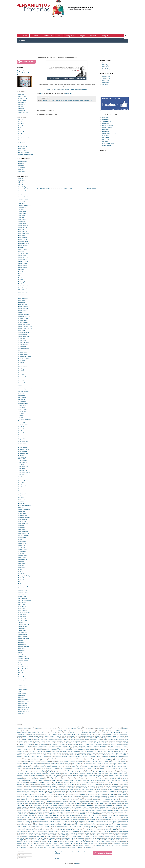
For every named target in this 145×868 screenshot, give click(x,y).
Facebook (49, 90)
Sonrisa (95, 835)
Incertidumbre (116, 786)
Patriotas (37, 812)
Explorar (33, 773)
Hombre (45, 782)
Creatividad (90, 751)
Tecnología (53, 838)
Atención (35, 736)
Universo (87, 842)
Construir (19, 750)
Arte (91, 734)
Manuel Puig (22, 511)
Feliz (68, 775)
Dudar (120, 763)
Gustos (23, 781)
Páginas (46, 823)
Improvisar (85, 786)
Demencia (78, 756)
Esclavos (95, 768)
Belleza (60, 738)
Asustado (19, 736)
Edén (32, 765)
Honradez (83, 783)
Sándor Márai (22, 651)
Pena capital (113, 812)
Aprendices (126, 733)
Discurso (31, 763)
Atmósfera (41, 736)
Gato (125, 777)
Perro (18, 816)
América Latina (31, 733)
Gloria (53, 779)
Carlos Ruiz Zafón (23, 258)
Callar (104, 740)
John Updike (22, 433)
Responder (38, 828)
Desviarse (26, 762)
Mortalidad (50, 803)
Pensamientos (64, 101)
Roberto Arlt (21, 608)
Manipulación (27, 798)
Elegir (69, 765)
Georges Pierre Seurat (108, 126)
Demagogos (71, 757)
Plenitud (28, 817)
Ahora (79, 729)
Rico (109, 828)
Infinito (86, 788)
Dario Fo (21, 284)
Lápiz (42, 796)
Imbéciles (35, 786)
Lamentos (93, 793)
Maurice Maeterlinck (24, 533)
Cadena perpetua (93, 740)
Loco (108, 795)
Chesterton (21, 270)
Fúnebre (116, 777)
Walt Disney (105, 84)
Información (93, 788)
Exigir (94, 772)
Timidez (34, 840)
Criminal (44, 753)
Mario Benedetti (22, 519)
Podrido (83, 817)
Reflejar (109, 825)
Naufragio (97, 805)
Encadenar (124, 765)
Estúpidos (42, 772)
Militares (59, 801)
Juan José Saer (22, 471)
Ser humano (106, 831)
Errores (49, 768)
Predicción (33, 820)
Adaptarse (19, 729)
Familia (125, 773)
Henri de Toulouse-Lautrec (109, 134)
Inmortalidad (37, 789)
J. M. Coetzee (22, 401)
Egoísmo (45, 765)
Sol (91, 101)
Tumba (71, 842)
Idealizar (60, 785)
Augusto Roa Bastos (24, 243)
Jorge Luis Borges (23, 441)
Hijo (112, 781)
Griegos (108, 779)
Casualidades (29, 743)
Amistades (107, 731)
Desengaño (19, 760)
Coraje (116, 750)
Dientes (101, 762)
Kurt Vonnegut (22, 487)
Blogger (77, 863)
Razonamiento (108, 823)
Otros (44, 810)
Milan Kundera (22, 537)
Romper (23, 830)
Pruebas (115, 821)
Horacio (20, 385)
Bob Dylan (21, 122)
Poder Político (70, 817)
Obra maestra (110, 807)
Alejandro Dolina (23, 191)
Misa (81, 801)
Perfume (89, 814)
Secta (126, 830)
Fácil (107, 777)
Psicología (126, 821)
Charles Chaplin (106, 76)
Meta (125, 800)
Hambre (66, 781)
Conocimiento (76, 748)
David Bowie (22, 128)
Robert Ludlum (22, 602)
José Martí (21, 455)
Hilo (120, 781)
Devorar (48, 762)
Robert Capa (105, 65)
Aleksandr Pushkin (23, 197)
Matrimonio (101, 798)
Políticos (104, 817)
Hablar (41, 781)
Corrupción (47, 751)
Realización (27, 825)
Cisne (50, 745)
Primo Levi (21, 582)
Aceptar (93, 727)
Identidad (72, 785)
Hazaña (71, 781)
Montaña (26, 803)
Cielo (127, 743)
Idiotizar (83, 785)
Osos (35, 811)
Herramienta (91, 781)
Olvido (53, 809)
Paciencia (50, 810)
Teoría (98, 838)
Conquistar (85, 748)
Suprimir (113, 836)
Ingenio (106, 788)
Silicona (93, 833)
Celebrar (57, 743)
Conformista (45, 748)
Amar (60, 731)
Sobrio (36, 835)
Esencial (25, 770)
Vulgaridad (34, 847)
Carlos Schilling (22, 260)
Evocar (69, 772)
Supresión (107, 837)
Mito (104, 801)
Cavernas (37, 743)
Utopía (102, 842)
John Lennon (22, 140)
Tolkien (20, 663)
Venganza (61, 843)
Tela (62, 838)
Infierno (80, 788)
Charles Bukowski (23, 264)
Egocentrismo (39, 765)
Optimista (99, 809)
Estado (119, 770)
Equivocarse (28, 768)
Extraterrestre (99, 773)
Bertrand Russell (23, 250)
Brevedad (36, 740)
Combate (125, 745)
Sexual (39, 833)
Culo (112, 753)
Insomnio (77, 789)
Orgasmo (110, 809)
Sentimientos (74, 831)
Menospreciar (58, 800)
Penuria (46, 814)
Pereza (69, 814)
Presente (81, 820)
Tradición (95, 840)
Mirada (70, 801)
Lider (89, 795)
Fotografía (44, 777)
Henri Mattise (105, 130)
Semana (29, 831)
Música (21, 805)
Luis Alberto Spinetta (24, 152)
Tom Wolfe (21, 665)
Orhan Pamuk (22, 552)
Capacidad (83, 741)
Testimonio (118, 838)
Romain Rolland (23, 618)
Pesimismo (72, 816)
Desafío (31, 758)
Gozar (84, 779)
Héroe (49, 785)
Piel (98, 816)
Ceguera (52, 743)
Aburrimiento (55, 727)
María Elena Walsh (23, 531)
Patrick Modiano (23, 560)
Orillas (20, 811)
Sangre (100, 830)
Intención (51, 791)
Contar (32, 750)
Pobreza (51, 817)
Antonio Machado (23, 225)
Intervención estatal (90, 791)
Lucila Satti (21, 507)
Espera (73, 770)
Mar (50, 798)
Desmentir (56, 760)
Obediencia (90, 807)
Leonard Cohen (22, 144)
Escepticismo (81, 768)
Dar (64, 755)
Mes (121, 800)
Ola (43, 809)
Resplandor (31, 828)
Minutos (65, 801)
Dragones (106, 763)
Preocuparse (74, 820)
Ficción (75, 775)
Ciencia (21, 744)
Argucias (49, 735)
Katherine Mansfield (24, 481)
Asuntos (125, 735)
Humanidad (20, 785)
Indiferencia (53, 788)
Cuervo (100, 753)
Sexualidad (45, 833)
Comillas (41, 746)
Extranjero (83, 773)
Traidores (114, 840)
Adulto (38, 729)
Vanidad (19, 843)
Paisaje (62, 810)
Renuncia (92, 826)
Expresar (52, 773)
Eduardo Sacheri (23, 300)
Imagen (125, 785)
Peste (85, 816)
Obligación (103, 807)
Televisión (67, 838)
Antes (90, 733)
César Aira (21, 276)
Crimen (38, 753)
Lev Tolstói (21, 497)
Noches (49, 807)
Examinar (89, 772)
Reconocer (53, 825)
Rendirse (86, 826)
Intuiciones (112, 791)
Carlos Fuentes (22, 256)
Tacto (33, 838)
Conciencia (103, 746)
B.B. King (21, 120)
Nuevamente (78, 807)
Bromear (51, 740)
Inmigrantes (19, 790)
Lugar (18, 796)
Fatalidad (40, 775)
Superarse (86, 836)
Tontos (63, 840)
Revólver (100, 828)
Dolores (93, 763)
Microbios (24, 801)
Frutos (72, 777)
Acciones (74, 727)
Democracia (85, 757)
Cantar (72, 741)
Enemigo (41, 767)
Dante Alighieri (22, 282)
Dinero (118, 762)
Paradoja (104, 811)
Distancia (56, 763)
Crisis (49, 753)
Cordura (19, 751)
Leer (124, 793)
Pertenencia (65, 816)
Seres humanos (124, 831)
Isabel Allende (22, 397)
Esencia (19, 770)
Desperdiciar (75, 760)
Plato (23, 817)
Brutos (56, 740)
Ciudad (55, 745)
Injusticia (124, 788)
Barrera (35, 738)
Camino (30, 741)
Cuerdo (88, 753)
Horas (89, 783)
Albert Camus (22, 183)
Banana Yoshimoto (23, 246)
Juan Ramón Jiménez (24, 473)
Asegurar (109, 734)
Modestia (125, 801)
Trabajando (76, 840)
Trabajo (89, 840)
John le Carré (22, 435)
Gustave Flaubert (23, 355)
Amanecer (54, 731)
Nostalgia (67, 807)
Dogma (74, 763)
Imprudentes (101, 786)
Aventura (115, 736)
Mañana (109, 798)
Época (79, 847)
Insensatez (71, 789)
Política (92, 817)
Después (82, 760)
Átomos (74, 847)
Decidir (98, 755)
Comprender (73, 746)
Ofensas (31, 809)
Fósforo (111, 777)
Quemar (72, 823)
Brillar (42, 740)
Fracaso (66, 777)
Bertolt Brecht (22, 248)
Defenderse (26, 756)
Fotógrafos (52, 777)
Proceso (41, 821)
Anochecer (78, 733)
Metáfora (19, 801)
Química (84, 823)
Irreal (28, 793)
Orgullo (116, 809)
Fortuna (38, 777)
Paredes (116, 810)
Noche (44, 807)
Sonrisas (101, 835)
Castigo (22, 743)
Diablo (53, 762)
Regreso (36, 826)
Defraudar (51, 757)
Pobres (46, 817)
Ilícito (120, 785)
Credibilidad (111, 751)
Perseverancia (25, 816)
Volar (18, 847)
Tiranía (39, 840)
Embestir (79, 765)
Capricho (90, 741)
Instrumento (124, 789)
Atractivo (45, 101)
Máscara (126, 803)
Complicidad (53, 746)
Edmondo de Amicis (24, 296)
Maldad (105, 796)
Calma (115, 740)
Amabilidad (48, 731)
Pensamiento (22, 814)
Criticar (60, 753)
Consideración (115, 748)
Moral (31, 803)
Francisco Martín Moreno (25, 328)
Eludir (74, 765)
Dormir (99, 763)
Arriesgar (80, 735)
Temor (73, 838)
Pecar (66, 812)
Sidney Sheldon (22, 635)
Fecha (50, 775)
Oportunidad (65, 809)
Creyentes (27, 753)
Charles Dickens (23, 266)
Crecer (97, 751)
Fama (120, 773)
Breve (31, 740)
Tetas (123, 838)
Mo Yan (20, 540)
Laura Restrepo (22, 489)
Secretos (120, 830)
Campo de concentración (51, 741)
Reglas (30, 826)
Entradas (21, 855)
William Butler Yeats (24, 701)
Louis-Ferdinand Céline (24, 505)
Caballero (80, 740)
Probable (20, 821)
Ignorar (97, 785)
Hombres (57, 783)
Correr (34, 751)
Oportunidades (73, 809)
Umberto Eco (22, 677)
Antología (95, 733)
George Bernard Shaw (24, 336)
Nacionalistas (54, 805)
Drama (111, 763)
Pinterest (67, 90)
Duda (116, 763)
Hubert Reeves (22, 100)
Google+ (55, 90)
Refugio (19, 826)
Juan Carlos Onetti (23, 467)
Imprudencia (92, 786)
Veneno (50, 843)
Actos (114, 727)
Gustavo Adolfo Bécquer (25, 357)
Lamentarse (86, 793)
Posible (116, 817)
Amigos (93, 731)
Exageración (82, 772)
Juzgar (69, 793)
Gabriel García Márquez (25, 333)
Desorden (68, 760)
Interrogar (82, 791)
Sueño (49, 836)
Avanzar (109, 736)
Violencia (73, 846)
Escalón (61, 768)
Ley (42, 795)
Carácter (125, 741)
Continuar (61, 750)
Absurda (41, 727)
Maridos (60, 798)
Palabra (68, 810)
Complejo (46, 746)
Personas (56, 815)
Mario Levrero (22, 521)
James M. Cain (22, 411)
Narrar (83, 805)
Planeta (116, 816)
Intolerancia (99, 791)
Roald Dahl (87, 101)
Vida (30, 845)
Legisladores (20, 795)
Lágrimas (37, 796)
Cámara (33, 755)
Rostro (34, 830)
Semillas (40, 831)
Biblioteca (92, 738)
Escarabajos (67, 768)
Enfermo (61, 767)
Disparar (43, 763)
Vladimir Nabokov (23, 689)
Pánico (56, 823)
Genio (35, 779)
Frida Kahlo (21, 165)
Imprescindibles (71, 786)
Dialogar (66, 762)
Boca (120, 738)
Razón (115, 823)
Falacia (106, 773)
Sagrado (84, 830)
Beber (45, 738)
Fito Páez (21, 130)
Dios (124, 762)
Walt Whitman (22, 693)
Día (125, 763)
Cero (83, 743)
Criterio (55, 753)
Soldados (59, 835)
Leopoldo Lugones (23, 493)
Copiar (111, 750)
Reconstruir (60, 825)
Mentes (71, 800)
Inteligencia (41, 791)
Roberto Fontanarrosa (24, 612)
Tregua (43, 842)
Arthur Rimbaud (22, 237)
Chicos (112, 743)
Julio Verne (21, 479)
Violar (68, 846)
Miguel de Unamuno (24, 535)
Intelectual (33, 791)
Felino (64, 775)
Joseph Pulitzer (22, 445)
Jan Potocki (21, 413)
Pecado (52, 812)
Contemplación (39, 750)
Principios (107, 820)
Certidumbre (100, 743)
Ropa (29, 830)
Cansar (67, 741)
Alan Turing (21, 94)
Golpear (79, 779)
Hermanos (78, 781)
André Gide (21, 217)
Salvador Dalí (22, 172)
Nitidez (34, 807)
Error (44, 768)
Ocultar (127, 807)
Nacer (31, 805)
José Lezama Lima (23, 453)
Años (20, 738)
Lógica (62, 796)
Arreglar (65, 735)
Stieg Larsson (22, 645)
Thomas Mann (22, 657)
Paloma (83, 811)
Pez (89, 816)
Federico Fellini (106, 78)
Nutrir (84, 807)
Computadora (82, 746)
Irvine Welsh (22, 393)
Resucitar (62, 828)
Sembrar (35, 831)
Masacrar (75, 798)
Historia (25, 783)
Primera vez (100, 820)
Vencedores (39, 843)
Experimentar (20, 773)
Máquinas (120, 803)
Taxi (48, 838)
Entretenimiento (112, 767)
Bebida (50, 738)
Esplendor (94, 770)
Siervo (61, 833)
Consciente (92, 748)
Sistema (126, 833)
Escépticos (124, 768)
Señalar (51, 833)
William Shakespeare (24, 707)
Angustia (61, 733)
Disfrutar (37, 763)
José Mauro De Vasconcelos (22, 458)
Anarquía (51, 733)
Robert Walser (22, 606)
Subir (18, 836)
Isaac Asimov (22, 395)
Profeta (64, 821)
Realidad (126, 823)
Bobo (116, 738)
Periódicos (110, 814)
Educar (27, 765)
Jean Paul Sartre (23, 423)
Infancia (67, 788)
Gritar (113, 779)
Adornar (33, 729)
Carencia (104, 741)
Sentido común (65, 831)
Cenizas (73, 743)
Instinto (110, 789)
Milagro (48, 801)
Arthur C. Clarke (23, 231)
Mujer (89, 803)
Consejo (108, 748)
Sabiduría (70, 830)
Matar (80, 798)
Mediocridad (124, 798)
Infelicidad (73, 788)
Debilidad (85, 755)
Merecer (116, 800)
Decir (103, 755)
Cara (49, 101)
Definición (39, 756)
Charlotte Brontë (23, 268)
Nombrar (55, 807)
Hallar (60, 781)
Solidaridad (72, 835)
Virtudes (98, 846)
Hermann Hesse (23, 379)
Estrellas (28, 772)
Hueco (116, 783)
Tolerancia (46, 840)
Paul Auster (21, 562)
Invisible (19, 793)
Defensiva (33, 757)
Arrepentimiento (72, 734)
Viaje (109, 843)
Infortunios (100, 788)
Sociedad (48, 835)
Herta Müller (22, 381)
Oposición (81, 809)
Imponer (41, 786)
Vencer (45, 843)
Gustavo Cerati (22, 132)
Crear (82, 751)
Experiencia (123, 772)
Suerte (43, 836)
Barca (30, 738)
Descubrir (117, 758)
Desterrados (89, 760)
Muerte (77, 803)
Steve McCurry (106, 69)
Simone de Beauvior (24, 639)
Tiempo (21, 840)
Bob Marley (21, 124)
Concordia (119, 746)
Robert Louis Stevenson (25, 600)
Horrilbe (101, 783)
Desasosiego (67, 758)
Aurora (68, 736)
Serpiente (28, 833)
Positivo (121, 817)
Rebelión (41, 825)
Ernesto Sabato (22, 310)
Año (127, 736)
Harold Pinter (22, 365)
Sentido (57, 831)
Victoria (25, 846)
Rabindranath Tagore (24, 586)
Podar (57, 817)
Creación (76, 751)
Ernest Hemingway (23, 308)
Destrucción (117, 760)
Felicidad (56, 775)
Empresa (110, 765)
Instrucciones (116, 790)
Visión (108, 846)
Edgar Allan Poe (23, 292)
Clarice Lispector (23, 272)
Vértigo (40, 847)
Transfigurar (19, 842)
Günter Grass (22, 361)
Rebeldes (34, 825)
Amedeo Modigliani (23, 161)
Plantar (19, 817)
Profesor (59, 821)
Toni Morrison (22, 671)
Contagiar (26, 750)
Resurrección (68, 828)
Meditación (25, 800)
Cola (92, 745)
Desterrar (95, 760)
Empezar (98, 765)
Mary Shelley (22, 529)
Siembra (56, 833)
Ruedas (43, 830)
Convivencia (101, 750)
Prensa (59, 820)
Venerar (55, 843)
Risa (118, 828)
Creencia (117, 751)
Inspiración (92, 789)
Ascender (103, 735)
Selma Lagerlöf (22, 630)
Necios (125, 805)
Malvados (124, 796)
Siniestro (111, 833)
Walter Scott (22, 695)
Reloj (53, 826)
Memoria (44, 800)
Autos (98, 736)
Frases (53, 101)
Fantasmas (19, 775)
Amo (113, 731)
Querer (78, 823)
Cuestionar (106, 753)
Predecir (27, 820)
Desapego (52, 758)
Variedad (24, 843)
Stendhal (21, 641)
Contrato (76, 750)
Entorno (104, 767)
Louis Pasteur (22, 104)
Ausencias (80, 736)
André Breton (22, 215)
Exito (115, 772)
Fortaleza (32, 777)
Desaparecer (45, 758)
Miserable (86, 801)
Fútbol (121, 777)
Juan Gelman (22, 469)
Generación (20, 779)
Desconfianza (88, 758)
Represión (112, 826)
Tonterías (52, 840)
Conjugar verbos (60, 748)
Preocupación (66, 820)
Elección (58, 765)
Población (40, 817)
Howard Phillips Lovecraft (25, 389)
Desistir (50, 760)
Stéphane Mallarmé (23, 647)
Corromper (40, 751)
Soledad (65, 835)
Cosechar (70, 751)
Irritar (32, 793)
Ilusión (115, 785)
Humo (33, 785)
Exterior (71, 773)
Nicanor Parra (22, 544)
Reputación (124, 826)
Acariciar (62, 727)
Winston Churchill (23, 709)
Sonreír (89, 835)
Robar (122, 828)
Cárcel (43, 755)
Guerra (118, 779)
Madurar (67, 796)
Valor (124, 842)
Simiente (99, 833)
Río (57, 830)
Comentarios (22, 858)
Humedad (28, 785)
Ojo (35, 809)
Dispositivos (49, 763)
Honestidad (76, 783)
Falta (116, 773)
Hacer (54, 780)
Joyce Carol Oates (23, 463)
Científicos (29, 745)
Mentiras (89, 800)
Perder (51, 814)
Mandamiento (20, 798)
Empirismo (104, 765)
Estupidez (35, 772)
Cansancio (61, 741)
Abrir (36, 727)
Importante (48, 786)
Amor (118, 731)
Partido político (124, 811)
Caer (100, 740)
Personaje (40, 816)
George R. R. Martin (24, 343)
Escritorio (113, 768)
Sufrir (69, 836)
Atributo (58, 736)
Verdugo (92, 843)
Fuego (77, 777)
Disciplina (24, 763)
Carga (110, 741)
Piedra (94, 816)
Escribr (108, 768)
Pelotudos (102, 812)
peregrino (64, 847)
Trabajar (83, 840)
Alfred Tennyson (23, 201)
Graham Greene (23, 353)
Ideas (65, 785)
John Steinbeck (22, 431)
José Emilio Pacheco (24, 449)
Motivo (61, 803)
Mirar (75, 801)
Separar (87, 831)
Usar (97, 842)
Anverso (101, 733)
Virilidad (86, 846)
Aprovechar (21, 734)
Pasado (19, 812)
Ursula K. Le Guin (23, 679)
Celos (68, 743)
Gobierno (73, 779)
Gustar (125, 779)
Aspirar (115, 734)
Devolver (43, 762)
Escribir (101, 768)
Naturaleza (89, 805)
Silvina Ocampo (22, 637)
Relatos (41, 826)
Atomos (46, 736)
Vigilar (53, 846)
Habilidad (29, 781)
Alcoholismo (100, 729)
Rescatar (19, 828)
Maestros (79, 796)
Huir (126, 783)
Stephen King (22, 643)
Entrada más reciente (43, 188)
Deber (78, 755)
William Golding (22, 705)
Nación (61, 805)
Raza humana (100, 823)
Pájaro (51, 823)
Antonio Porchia (23, 227)
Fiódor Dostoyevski (23, 322)
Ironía (24, 793)
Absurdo (48, 727)
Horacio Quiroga (23, 387)
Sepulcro (93, 831)
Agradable (59, 729)
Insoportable (85, 789)
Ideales (54, 785)
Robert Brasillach (23, 598)
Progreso (70, 821)
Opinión (58, 809)
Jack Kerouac (22, 405)
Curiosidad (26, 755)
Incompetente (124, 786)
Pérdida (61, 823)
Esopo (20, 312)
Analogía (39, 733)
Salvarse (95, 830)
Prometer (76, 821)
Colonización (105, 745)
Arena (45, 735)
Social (42, 835)
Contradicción (68, 750)
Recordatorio (75, 825)
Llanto (99, 795)
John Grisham (22, 427)
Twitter (72, 90)
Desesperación (34, 760)
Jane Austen (22, 415)
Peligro (96, 812)
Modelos (112, 801)
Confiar (32, 748)
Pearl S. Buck (22, 574)
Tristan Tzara (22, 673)
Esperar (87, 770)
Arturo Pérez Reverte (24, 242)
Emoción (91, 765)
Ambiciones (73, 731)
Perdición (58, 814)
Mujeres (96, 803)
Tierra (28, 840)
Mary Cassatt (105, 136)
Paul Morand (22, 564)
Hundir (44, 785)
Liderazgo (94, 795)
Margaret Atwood (23, 515)
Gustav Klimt (22, 168)
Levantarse (37, 795)
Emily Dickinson (23, 304)
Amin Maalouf (22, 207)
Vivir (117, 845)
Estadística (124, 770)
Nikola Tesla (21, 111)
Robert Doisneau (106, 67)
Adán (49, 729)
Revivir (86, 828)
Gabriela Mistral (22, 335)
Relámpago (59, 826)
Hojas (39, 783)
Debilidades (92, 755)
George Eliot (22, 339)
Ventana (67, 843)
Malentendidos (113, 796)
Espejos (68, 770)
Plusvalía (34, 817)
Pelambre (81, 812)
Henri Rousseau (106, 132)
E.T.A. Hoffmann (23, 290)
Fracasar (58, 777)
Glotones (58, 779)
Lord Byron (21, 501)
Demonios (99, 756)
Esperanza (79, 770)
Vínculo (45, 847)
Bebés (54, 738)
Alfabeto (113, 729)
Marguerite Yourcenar (24, 517)
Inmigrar (25, 790)
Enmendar (79, 767)
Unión (93, 842)
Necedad (103, 805)
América (24, 733)
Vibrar (123, 843)
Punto (41, 823)
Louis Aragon (22, 503)
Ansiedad (84, 733)
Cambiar (121, 740)
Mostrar (56, 803)
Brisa (46, 740)
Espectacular (56, 770)
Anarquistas (45, 733)
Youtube (78, 90)
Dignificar (112, 762)
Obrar (116, 807)
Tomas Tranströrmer (24, 667)
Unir (81, 842)
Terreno (107, 838)
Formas (26, 777)
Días (18, 765)
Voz (29, 847)
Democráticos (92, 757)
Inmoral (30, 790)
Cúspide (59, 755)
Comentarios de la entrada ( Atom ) (54, 191)
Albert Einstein (22, 96)
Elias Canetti (22, 302)
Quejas (67, 823)
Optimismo (92, 809)
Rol (19, 830)
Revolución (92, 828)
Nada (66, 805)
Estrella (23, 772)
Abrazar (31, 727)
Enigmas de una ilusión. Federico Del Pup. (24, 73)
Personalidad (48, 816)
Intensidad (57, 791)
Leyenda (47, 795)
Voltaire (20, 691)
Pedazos (71, 812)
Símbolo (28, 838)
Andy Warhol (22, 163)
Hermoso (84, 781)
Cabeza (86, 740)
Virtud (91, 846)
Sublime (37, 836)
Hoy (112, 783)
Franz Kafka (22, 330)
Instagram (84, 90)
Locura (113, 795)
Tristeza (49, 842)
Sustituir (125, 837)
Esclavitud (88, 768)
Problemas (35, 821)
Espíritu (106, 770)
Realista (21, 825)
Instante (104, 789)
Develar (37, 762)
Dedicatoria (117, 755)
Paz (41, 812)
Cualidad (77, 753)
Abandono (19, 727)
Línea (57, 796)
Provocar (103, 821)
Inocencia (44, 790)
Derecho (121, 756)
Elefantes (64, 765)
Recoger (47, 825)
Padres (57, 810)
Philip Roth (21, 580)
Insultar (27, 791)
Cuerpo (94, 753)
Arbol (31, 734)
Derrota (20, 758)
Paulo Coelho (22, 572)
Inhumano (118, 788)
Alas (94, 729)
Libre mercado (77, 795)
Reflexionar (117, 825)
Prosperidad (90, 821)
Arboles (36, 735)
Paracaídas (98, 811)
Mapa (46, 798)
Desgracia (44, 760)
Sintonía (116, 833)
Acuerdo (125, 727)
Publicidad (25, 823)
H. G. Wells (21, 363)
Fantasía (26, 775)
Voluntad (23, 847)
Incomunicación (28, 788)
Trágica (66, 842)
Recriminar (88, 825)
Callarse (110, 740)
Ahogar (74, 729)
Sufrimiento (63, 836)
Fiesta (91, 775)
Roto (38, 830)
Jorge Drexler (22, 142)
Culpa (116, 753)
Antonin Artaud (22, 223)
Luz (32, 796)
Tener (92, 838)
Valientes (119, 842)
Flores (117, 775)
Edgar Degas (105, 124)
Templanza (87, 838)
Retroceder (75, 828)
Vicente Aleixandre (23, 681)
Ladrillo (74, 793)
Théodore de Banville (24, 659)
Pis (107, 816)
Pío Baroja (21, 584)
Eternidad (50, 772)
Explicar (27, 773)
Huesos (121, 783)
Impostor (63, 786)
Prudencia (109, 821)
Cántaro (38, 755)
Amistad (100, 731)
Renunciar (99, 826)
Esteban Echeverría (24, 314)
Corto (53, 751)
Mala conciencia (98, 796)
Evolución (75, 772)
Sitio (19, 835)
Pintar (103, 816)
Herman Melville (23, 377)
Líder (47, 796)
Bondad (19, 740)
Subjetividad (24, 836)
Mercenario (109, 800)
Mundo (102, 803)
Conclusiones (112, 746)
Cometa (24, 746)
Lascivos (100, 793)
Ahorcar (84, 729)
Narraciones (77, 805)
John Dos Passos (23, 425)
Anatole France (22, 211)
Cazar (42, 743)
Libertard (70, 795)
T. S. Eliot (21, 655)
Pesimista (79, 816)
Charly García (22, 126)
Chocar (122, 743)
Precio (127, 817)
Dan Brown (21, 278)
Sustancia (119, 837)
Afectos (53, 729)
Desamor (37, 758)
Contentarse (54, 750)
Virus (103, 846)
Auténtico (103, 736)
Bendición (71, 738)
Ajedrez (89, 729)
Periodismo (96, 814)
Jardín (37, 793)
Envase (127, 767)
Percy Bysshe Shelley (24, 576)
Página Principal (68, 188)
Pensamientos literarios (74, 101)
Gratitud (102, 779)
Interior (76, 791)
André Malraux (22, 219)
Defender (19, 756)
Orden (105, 809)
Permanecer (117, 814)
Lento (32, 795)
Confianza (26, 748)
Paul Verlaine (22, 568)
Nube (72, 807)
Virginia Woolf (22, 687)
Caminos (37, 741)
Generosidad (28, 779)
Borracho (25, 740)
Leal (104, 793)
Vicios (20, 846)
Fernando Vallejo (23, 320)
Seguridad (23, 831)
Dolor (79, 763)
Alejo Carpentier (23, 195)
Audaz (63, 736)
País (46, 812)
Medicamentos (116, 798)
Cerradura (88, 743)
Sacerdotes (78, 830)
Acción (80, 727)
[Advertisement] (122, 17)
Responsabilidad (46, 828)
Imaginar (28, 786)
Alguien (118, 729)
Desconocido (96, 758)
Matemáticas (87, 798)
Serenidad (115, 831)
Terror (112, 838)
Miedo (30, 801)
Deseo (25, 760)
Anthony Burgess (23, 221)
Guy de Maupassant (24, 359)
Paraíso (110, 810)
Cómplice (54, 755)
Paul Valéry (21, 566)
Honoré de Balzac (23, 383)
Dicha (82, 762)
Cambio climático (22, 741)
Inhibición (112, 788)
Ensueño (91, 767)
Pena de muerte (121, 812)
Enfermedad (55, 767)
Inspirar (99, 789)
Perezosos (75, 814)
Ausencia (73, 736)
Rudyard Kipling (23, 620)
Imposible (56, 786)
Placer (111, 816)
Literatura (58, 101)
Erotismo (39, 768)
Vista (112, 846)
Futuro (100, 777)
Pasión (25, 812)
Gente (41, 779)
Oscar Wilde (22, 554)
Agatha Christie (22, 181)
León (56, 795)
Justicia (57, 793)
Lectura (119, 793)
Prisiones (120, 820)
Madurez (73, 796)
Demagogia (64, 756)
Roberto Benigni (106, 82)
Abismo (26, 727)
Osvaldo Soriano (23, 556)
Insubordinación (20, 791)
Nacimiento (38, 805)
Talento (38, 838)
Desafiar (26, 758)
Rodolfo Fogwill (22, 614)
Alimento (19, 731)
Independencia (45, 788)
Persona (33, 816)
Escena (74, 768)
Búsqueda (73, 740)
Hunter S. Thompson (24, 391)
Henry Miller (21, 375)
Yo (49, 847)
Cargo (114, 741)
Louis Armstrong (23, 146)
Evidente (64, 772)
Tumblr (61, 90)
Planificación (124, 816)
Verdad (78, 843)
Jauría (42, 793)
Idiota (78, 785)
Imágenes (108, 786)
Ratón (89, 823)
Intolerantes (105, 791)
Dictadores (88, 762)
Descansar (81, 758)
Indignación (60, 788)
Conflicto (38, 748)
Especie (49, 770)
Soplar (106, 835)
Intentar (64, 791)
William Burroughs (23, 699)
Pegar (76, 812)
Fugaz (89, 777)
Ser (97, 831)
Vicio (127, 843)
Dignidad (106, 762)
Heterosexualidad (100, 781)
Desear (125, 758)
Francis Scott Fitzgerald (25, 324)
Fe (45, 775)
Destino (108, 760)
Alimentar (124, 729)
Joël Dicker (21, 465)
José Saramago (22, 461)
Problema (27, 821)
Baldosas (25, 738)
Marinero (65, 798)
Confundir (51, 748)
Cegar (46, 743)
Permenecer (124, 814)
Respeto (24, 828)
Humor (39, 785)
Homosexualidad (68, 783)
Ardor (40, 735)
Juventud (63, 793)
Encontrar (26, 767)
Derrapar (126, 757)
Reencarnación (102, 825)
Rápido (53, 830)
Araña (27, 735)
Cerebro (78, 743)
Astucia (120, 735)
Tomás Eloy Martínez (24, 669)
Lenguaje (26, 795)
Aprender (117, 733)
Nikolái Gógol (22, 546)
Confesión (19, 748)
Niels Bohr (21, 108)
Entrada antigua (92, 188)
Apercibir (111, 733)
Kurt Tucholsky (22, 485)
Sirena (121, 833)
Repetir (106, 826)
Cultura (19, 755)
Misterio (98, 801)
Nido (29, 807)
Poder (62, 817)
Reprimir (118, 826)
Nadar (70, 805)
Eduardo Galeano (23, 298)
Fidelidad (81, 775)
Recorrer (81, 825)
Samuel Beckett (22, 626)
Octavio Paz (22, 548)
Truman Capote (22, 675)
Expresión (59, 773)
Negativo (24, 807)
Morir (42, 803)
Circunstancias (43, 745)
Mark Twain (21, 525)
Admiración (26, 729)
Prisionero (114, 820)
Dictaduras (95, 762)
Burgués (61, 740)
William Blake (22, 697)
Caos (77, 741)
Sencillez (45, 831)
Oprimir (86, 809)
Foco (126, 775)
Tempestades (80, 838)
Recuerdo (94, 825)
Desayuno (74, 758)
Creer (124, 751)
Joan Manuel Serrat (24, 138)
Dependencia (113, 756)
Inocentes (50, 789)
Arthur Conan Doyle (24, 233)
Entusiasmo (120, 767)
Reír (105, 828)
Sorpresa (112, 835)
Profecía (46, 821)
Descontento (104, 758)
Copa (107, 750)
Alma (24, 731)
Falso (111, 773)
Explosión (39, 773)
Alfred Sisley (105, 117)
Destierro (102, 760)
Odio (25, 809)
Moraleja (37, 803)
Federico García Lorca (24, 316)
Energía (48, 767)
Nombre (60, 807)
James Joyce (22, 407)
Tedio (58, 838)
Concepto (96, 746)
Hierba (108, 781)
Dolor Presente (86, 763)
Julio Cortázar (22, 477)
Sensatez (51, 831)
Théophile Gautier (23, 661)
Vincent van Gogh (107, 146)
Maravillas (55, 798)
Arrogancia (86, 735)
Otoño (39, 810)
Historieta (32, 783)
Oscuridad (29, 810)
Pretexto (93, 820)
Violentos (80, 846)
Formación (19, 777)
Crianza (33, 753)
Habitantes (35, 781)
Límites (52, 796)
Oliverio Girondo (23, 550)
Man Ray (104, 63)
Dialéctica (72, 762)
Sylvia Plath (21, 649)
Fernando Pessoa (23, 318)
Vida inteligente (41, 846)
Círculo (48, 755)
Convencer (94, 750)
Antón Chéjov (22, 229)
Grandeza (96, 779)
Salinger (21, 622)
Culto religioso (123, 753)
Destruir (124, 760)
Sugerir (75, 837)
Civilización (62, 745)
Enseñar (85, 767)
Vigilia (57, 846)
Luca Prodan (22, 148)
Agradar (64, 729)
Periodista (103, 814)
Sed (18, 831)
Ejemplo (52, 765)
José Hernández (23, 451)
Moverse (71, 803)
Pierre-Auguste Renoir (108, 144)
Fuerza (83, 777)
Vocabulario (124, 846)
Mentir (76, 800)
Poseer (110, 817)
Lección (114, 793)
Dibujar (77, 762)
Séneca (20, 653)
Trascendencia (36, 842)
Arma (54, 734)
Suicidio (80, 836)
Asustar (24, 736)
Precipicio (21, 820)
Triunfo (55, 842)
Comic (29, 746)
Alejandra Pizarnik (23, 189)
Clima (74, 745)
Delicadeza (57, 757)
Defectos (124, 755)
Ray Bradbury (22, 588)
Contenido (47, 750)
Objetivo (96, 807)
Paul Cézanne (106, 138)
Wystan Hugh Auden (24, 711)
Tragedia (101, 840)
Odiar (20, 809)
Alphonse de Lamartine (24, 205)
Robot (127, 828)
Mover (66, 803)
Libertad (62, 795)
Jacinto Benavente (23, 403)
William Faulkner (23, 703)
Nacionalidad (46, 805)
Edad (22, 765)
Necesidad (110, 805)
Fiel (86, 775)
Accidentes (68, 727)
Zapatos (53, 847)
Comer (18, 746)
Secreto (114, 830)
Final (105, 775)
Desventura (19, 762)
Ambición (80, 731)
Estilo (18, 772)
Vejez (29, 843)
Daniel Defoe (22, 280)
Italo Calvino (22, 399)
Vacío (107, 842)
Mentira (82, 800)
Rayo (82, 101)
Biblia (87, 738)
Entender (98, 767)
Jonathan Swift (22, 437)
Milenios (54, 801)
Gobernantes (65, 779)
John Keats (21, 429)
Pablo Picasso (22, 170)
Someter (78, 835)
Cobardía (87, 745)
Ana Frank (21, 209)
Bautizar (40, 738)
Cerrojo (93, 743)
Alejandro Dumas (23, 193)
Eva (59, 772)
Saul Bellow (21, 628)
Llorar (104, 795)
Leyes (52, 795)
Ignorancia (90, 785)
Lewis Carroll (22, 499)
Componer (59, 746)
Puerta (37, 823)
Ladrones (80, 793)
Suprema (101, 836)
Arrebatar (59, 735)
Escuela (119, 768)
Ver (72, 843)
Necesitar (118, 805)
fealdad (58, 847)
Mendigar (52, 800)
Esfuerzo (31, 770)
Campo (42, 741)
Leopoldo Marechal (23, 495)
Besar (77, 738)
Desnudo (62, 760)
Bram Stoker (22, 252)
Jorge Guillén (22, 439)
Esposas (100, 770)
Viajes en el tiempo (116, 843)
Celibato (63, 743)
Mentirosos (95, 800)
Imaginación (20, 786)
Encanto (19, 767)
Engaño (67, 767)
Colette (20, 274)
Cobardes (80, 745)
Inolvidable (56, 790)
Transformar (27, 842)
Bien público (110, 738)
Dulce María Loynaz (24, 288)
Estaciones (113, 770)
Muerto (84, 803)
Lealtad (109, 793)
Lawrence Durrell (23, 491)
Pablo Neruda (22, 558)
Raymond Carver (23, 590)
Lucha (119, 795)
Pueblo (31, 823)
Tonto (58, 840)
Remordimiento (73, 826)
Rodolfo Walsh (22, 616)
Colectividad (98, 745)
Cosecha (64, 751)
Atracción (52, 736)
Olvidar (48, 809)
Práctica (120, 821)
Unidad (76, 842)
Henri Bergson (22, 369)
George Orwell (22, 341)
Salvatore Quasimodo (24, 624)
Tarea (43, 838)
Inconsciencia (37, 788)
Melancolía (37, 800)
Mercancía (102, 800)
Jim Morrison (22, 136)
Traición (107, 840)
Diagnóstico (60, 762)
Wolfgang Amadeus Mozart (25, 154)
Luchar (125, 795)
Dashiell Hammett (23, 286)
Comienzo (34, 746)
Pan (87, 810)
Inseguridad (63, 789)
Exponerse (46, 773)
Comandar (119, 745)
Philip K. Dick (22, 578)
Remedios (66, 826)
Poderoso (77, 817)
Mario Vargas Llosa (23, 523)
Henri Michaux (22, 371)
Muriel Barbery (22, 542)
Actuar (119, 727)
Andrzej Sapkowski (23, 213)
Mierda (43, 801)
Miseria (92, 801)
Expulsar (65, 773)
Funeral (94, 777)
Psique (20, 823)
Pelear (91, 812)
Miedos (37, 801)
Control (81, 750)
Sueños (55, 836)
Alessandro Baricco (23, 199)
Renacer (80, 826)
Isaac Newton (22, 102)
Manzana (40, 798)
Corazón (123, 750)
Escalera (55, 768)
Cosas (58, 751)
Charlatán (107, 743)
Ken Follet (21, 483)
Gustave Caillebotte (107, 128)
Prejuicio (53, 820)
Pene (127, 812)
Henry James (22, 373)
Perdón (64, 814)
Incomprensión (20, 788)
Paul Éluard (21, 570)
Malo (119, 796)
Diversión (62, 763)
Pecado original (60, 812)
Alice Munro (21, 203)
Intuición (119, 791)
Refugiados (124, 825)
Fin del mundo (98, 775)
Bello (66, 738)
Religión (47, 826)
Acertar (99, 727)
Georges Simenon (23, 345)
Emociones (85, 765)
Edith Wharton (22, 294)
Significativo (80, 833)
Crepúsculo (20, 753)
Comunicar (90, 746)
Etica (55, 772)
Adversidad (43, 729)
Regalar (24, 826)
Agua (69, 729)
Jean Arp (21, 417)
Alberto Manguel (23, 185)
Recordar (67, 825)
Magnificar (86, 796)
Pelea (86, 812)
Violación (63, 846)
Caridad (119, 741)
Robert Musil (22, 604)
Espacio (37, 770)
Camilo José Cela (23, 254)
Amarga (67, 731)
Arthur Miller (22, 235)
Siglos (66, 833)
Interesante (70, 791)
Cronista (65, 753)
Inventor (125, 791)
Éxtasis (89, 847)
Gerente (48, 779)
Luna (27, 796)
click (42, 93)
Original (126, 809)
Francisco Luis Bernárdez (25, 326)
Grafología (89, 779)
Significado (73, 833)
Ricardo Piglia (22, 596)
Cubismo (83, 753)
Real (121, 823)
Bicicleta (98, 738)
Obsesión (121, 807)
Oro (24, 811)
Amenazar (86, 731)
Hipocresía (124, 781)
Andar (56, 733)
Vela (34, 843)
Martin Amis (21, 527)
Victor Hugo (21, 683)
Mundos (109, 803)
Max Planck (21, 106)
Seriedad (21, 833)
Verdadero (86, 843)
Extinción (77, 773)
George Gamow (23, 98)
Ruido (48, 830)
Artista (97, 734)
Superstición (94, 836)
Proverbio (97, 821)
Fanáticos (33, 775)
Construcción (123, 748)
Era (34, 768)
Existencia (101, 772)
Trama (119, 840)
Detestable (32, 762)
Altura (36, 731)
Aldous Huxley (22, 187)
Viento (48, 846)
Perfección (83, 814)
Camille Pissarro (106, 121)
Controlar (87, 750)
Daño (73, 755)
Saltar (89, 830)
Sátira (18, 838)
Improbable (78, 786)
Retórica (81, 828)
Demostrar (106, 756)
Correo (29, 751)
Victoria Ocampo (23, 685)
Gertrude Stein (22, 347)
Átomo (69, 847)
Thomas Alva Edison (24, 113)
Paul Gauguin (106, 140)
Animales (72, 733)
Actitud (109, 727)
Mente (65, 800)
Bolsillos (125, 738)
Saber (62, 830)
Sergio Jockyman (23, 633)
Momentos (20, 803)
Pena (108, 812)
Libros (83, 795)
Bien (104, 738)
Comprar (65, 746)
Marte (70, 798)
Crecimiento (103, 751)
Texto (127, 838)
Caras (99, 741)
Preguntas (41, 819)
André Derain (105, 119)
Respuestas (55, 828)
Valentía (113, 842)
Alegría (107, 729)
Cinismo (36, 745)
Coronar (24, 751)
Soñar (125, 835)
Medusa (31, 800)
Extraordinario (91, 773)
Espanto (43, 770)
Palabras (76, 810)
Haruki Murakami (23, 367)
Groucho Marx (106, 80)
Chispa (117, 743)
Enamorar (116, 765)
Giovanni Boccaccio (24, 349)
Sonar (84, 835)
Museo (115, 803)
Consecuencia (100, 748)
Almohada (31, 731)
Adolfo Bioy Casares (24, 179)
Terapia (102, 838)
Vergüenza (99, 843)
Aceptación (87, 727)
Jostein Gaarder (23, 447)
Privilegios (126, 820)
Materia (94, 798)
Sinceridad (104, 833)
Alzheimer (41, 731)
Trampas (125, 840)
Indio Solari (21, 134)
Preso (88, 820)
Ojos (39, 809)
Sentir (81, 831)
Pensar (40, 814)
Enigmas (73, 767)
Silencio (87, 833)
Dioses (18, 763)
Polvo (87, 817)
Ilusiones (109, 785)
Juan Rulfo (21, 475)
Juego (47, 793)
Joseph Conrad (22, 443)
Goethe (20, 351)
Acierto (104, 727)
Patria (31, 812)
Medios (19, 800)
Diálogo (68, 763)
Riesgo (114, 828)
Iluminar (103, 785)
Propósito (83, 821)
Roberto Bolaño (22, 610)
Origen (121, 809)
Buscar (66, 740)
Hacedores (48, 781)
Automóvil (93, 736)
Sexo (33, 833)
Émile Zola (21, 713)
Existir (109, 772)
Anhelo (66, 733)
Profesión (53, 821)
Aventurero (122, 736)
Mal (91, 796)
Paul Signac (105, 142)
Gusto (18, 781)
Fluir (121, 775)
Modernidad (119, 801)
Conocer (68, 748)
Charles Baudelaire (23, 262)
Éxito (84, 847)
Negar (18, 807)
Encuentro (35, 767)
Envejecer (21, 768)
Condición (125, 746)
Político (98, 817)
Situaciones (25, 835)
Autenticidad (86, 736)
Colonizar (112, 745)
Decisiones (110, 755)
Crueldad (71, 753)
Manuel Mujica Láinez (24, 509)
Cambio (126, 740)
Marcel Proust (22, 513)
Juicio (52, 793)
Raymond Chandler (23, 592)
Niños (39, 807)
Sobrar (32, 835)
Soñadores (119, 835)
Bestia (82, 738)
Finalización (111, 775)
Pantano (92, 811)
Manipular (34, 798)
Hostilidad (107, 783)
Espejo (62, 770)
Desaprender (60, 758)
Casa (18, 743)
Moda (108, 801)
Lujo (23, 796)
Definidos (45, 757)
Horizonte (95, 783)
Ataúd (29, 736)
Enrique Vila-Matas (23, 306)
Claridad (69, 745)
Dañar (68, 755)
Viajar (104, 843)
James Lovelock (23, 409)
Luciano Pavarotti (23, 150)
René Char (21, 594)
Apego (106, 733)
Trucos (61, 842)
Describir (111, 758)
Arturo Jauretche (23, 240)
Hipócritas (19, 783)
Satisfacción (107, 830)
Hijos (116, 781)
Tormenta (69, 840)
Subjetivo (31, 837)
